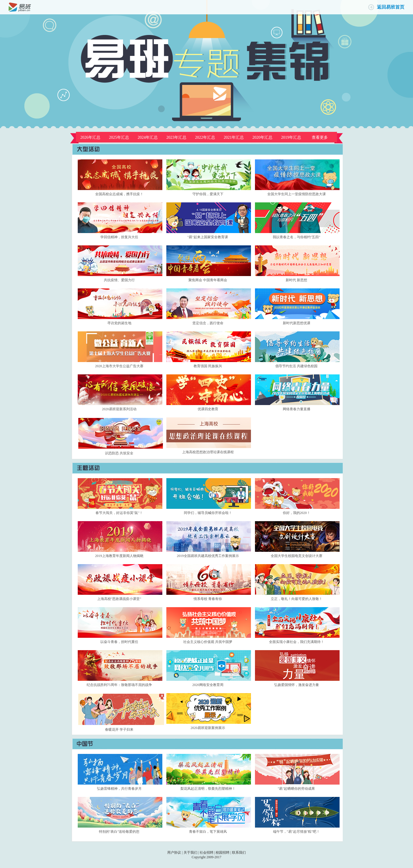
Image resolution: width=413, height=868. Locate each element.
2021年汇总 (234, 137)
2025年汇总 (119, 137)
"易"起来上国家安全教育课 (208, 237)
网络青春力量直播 (297, 409)
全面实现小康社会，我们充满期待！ (297, 642)
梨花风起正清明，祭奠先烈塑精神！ (208, 789)
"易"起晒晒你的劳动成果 (297, 789)
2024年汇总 (148, 137)
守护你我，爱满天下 (208, 194)
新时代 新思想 (296, 280)
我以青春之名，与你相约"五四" (297, 237)
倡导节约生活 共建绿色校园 (296, 366)
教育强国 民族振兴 (208, 366)
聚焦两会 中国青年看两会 (208, 280)
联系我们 (239, 853)
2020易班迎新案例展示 (208, 728)
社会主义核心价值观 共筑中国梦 (208, 642)
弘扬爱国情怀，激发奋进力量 (297, 685)
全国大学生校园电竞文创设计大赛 (297, 556)
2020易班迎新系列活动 (119, 409)
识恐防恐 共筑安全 (119, 453)
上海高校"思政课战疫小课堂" (119, 599)
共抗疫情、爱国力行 (119, 280)
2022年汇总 (205, 137)
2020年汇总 (262, 137)
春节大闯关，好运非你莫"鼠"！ (119, 513)
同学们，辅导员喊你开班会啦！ (208, 513)
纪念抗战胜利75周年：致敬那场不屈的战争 (119, 685)
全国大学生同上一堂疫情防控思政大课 (297, 194)
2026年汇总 (90, 137)
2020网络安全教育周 (208, 685)
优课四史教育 (208, 409)
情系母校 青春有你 (208, 599)
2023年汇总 (176, 137)
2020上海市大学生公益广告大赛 (119, 366)
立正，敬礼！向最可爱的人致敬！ (297, 599)
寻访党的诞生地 (119, 323)
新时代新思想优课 (297, 323)
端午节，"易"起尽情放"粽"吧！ (297, 832)
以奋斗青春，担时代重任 (119, 642)
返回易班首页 (391, 7)
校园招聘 (223, 853)
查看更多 (320, 137)
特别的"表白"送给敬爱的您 (119, 832)
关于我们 (190, 853)
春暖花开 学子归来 (119, 730)
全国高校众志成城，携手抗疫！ (119, 194)
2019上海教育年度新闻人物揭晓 (119, 556)
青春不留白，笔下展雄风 (208, 832)
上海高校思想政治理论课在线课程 (208, 452)
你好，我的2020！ (297, 513)
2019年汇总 (291, 137)
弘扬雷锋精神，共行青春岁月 (119, 789)
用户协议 (174, 853)
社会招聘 (206, 853)
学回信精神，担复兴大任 (119, 237)
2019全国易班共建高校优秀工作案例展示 (208, 556)
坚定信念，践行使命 (208, 323)
